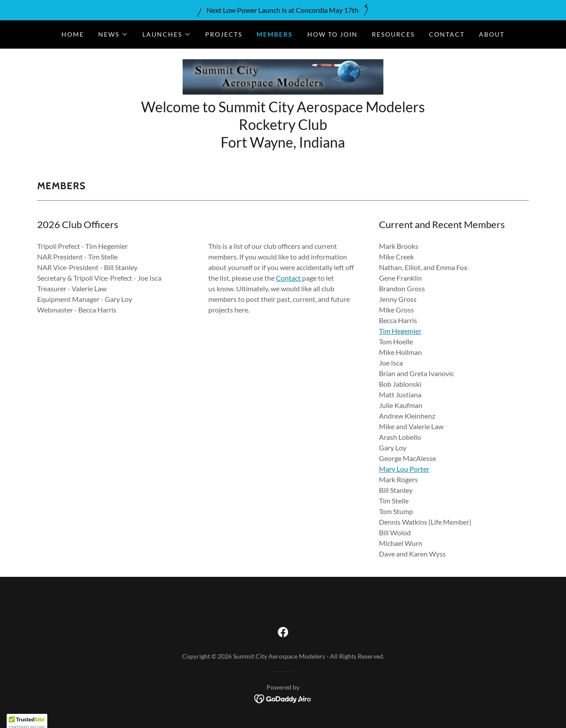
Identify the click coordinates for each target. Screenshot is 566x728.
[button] (113, 34)
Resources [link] (393, 34)
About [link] (492, 34)
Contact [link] (447, 34)
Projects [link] (224, 34)
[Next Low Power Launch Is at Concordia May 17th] (283, 10)
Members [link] (275, 34)
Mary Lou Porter (404, 469)
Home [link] (73, 34)
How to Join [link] (333, 34)
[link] (283, 76)
